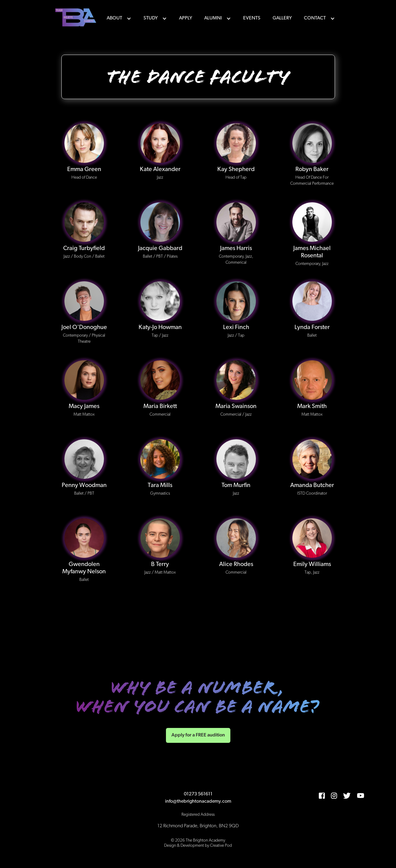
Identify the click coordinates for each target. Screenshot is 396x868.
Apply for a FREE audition (198, 735)
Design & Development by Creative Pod (198, 846)
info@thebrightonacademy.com (198, 801)
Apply (186, 18)
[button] (119, 18)
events (252, 18)
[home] (77, 18)
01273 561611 (198, 794)
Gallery (282, 18)
